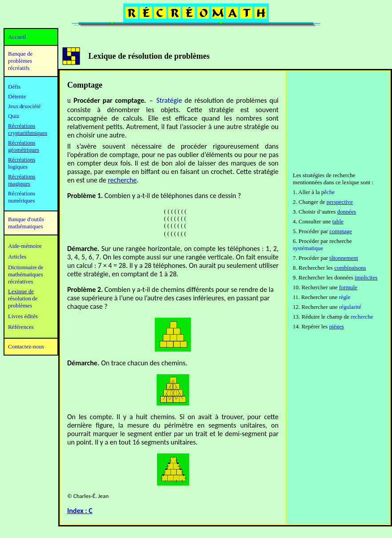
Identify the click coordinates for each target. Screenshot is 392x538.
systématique (308, 248)
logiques (18, 167)
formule (348, 287)
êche (329, 192)
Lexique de (21, 291)
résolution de (23, 298)
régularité (350, 307)
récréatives (20, 281)
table (338, 221)
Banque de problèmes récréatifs (20, 61)
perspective (340, 202)
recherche (122, 180)
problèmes (20, 305)
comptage (341, 231)
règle (345, 297)
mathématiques (26, 274)
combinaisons (350, 268)
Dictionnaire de (26, 267)
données (347, 212)
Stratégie (169, 100)
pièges (337, 326)
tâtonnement (344, 258)
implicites (366, 277)
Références (21, 327)
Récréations (22, 160)
